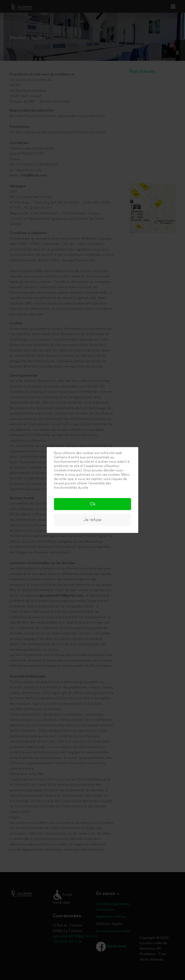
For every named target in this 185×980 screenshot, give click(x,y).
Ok (93, 504)
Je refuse (92, 520)
